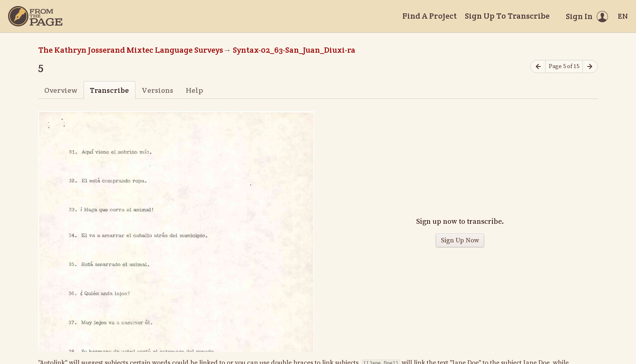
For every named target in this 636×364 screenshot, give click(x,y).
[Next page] (590, 67)
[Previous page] (538, 67)
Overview (61, 90)
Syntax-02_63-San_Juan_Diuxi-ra (294, 50)
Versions (157, 90)
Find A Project (430, 16)
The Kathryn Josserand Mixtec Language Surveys (131, 50)
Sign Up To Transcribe (507, 16)
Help (194, 90)
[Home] (35, 16)
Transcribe (109, 90)
